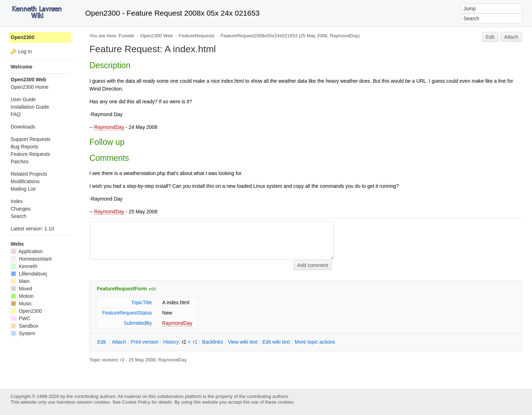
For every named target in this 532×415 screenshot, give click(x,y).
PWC (21, 318)
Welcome (21, 67)
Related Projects (29, 174)
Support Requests (31, 139)
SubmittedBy (138, 323)
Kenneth (24, 266)
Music (21, 304)
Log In (25, 51)
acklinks (212, 342)
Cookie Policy (136, 402)
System (23, 333)
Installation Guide (30, 107)
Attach (511, 37)
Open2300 (23, 37)
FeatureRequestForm (122, 289)
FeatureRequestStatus (127, 313)
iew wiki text (243, 342)
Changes (21, 209)
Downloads (23, 127)
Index (17, 201)
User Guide (23, 99)
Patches (20, 162)
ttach (119, 342)
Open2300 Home (30, 87)
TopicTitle (141, 302)
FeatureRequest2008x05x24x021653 (259, 36)
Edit (490, 37)
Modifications (25, 181)
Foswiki (126, 36)
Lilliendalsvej (29, 274)
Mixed (21, 289)
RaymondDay (109, 127)
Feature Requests (30, 154)
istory (171, 342)
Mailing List (23, 189)
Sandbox (24, 326)
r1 (195, 342)
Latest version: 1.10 (32, 229)
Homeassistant (31, 259)
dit (102, 342)
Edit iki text (276, 342)
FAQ (16, 114)
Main (20, 281)
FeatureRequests (197, 36)
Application (27, 251)
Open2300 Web (157, 36)
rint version (145, 342)
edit (152, 289)
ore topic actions (315, 342)
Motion (22, 296)
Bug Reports (24, 147)
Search (18, 216)
